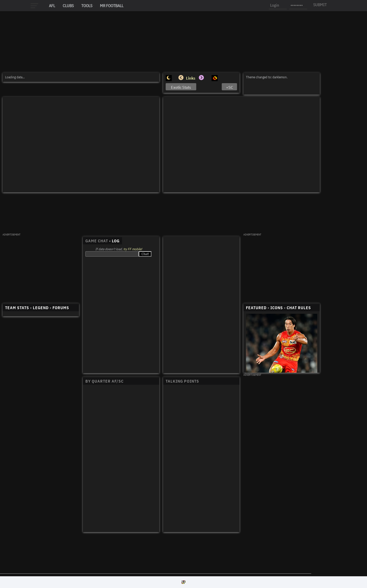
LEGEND (41, 308)
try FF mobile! (133, 249)
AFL (52, 6)
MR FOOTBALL (112, 6)
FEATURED (256, 308)
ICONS (277, 308)
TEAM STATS (17, 308)
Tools (87, 6)
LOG (116, 241)
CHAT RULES (299, 308)
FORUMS (61, 308)
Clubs (68, 6)
